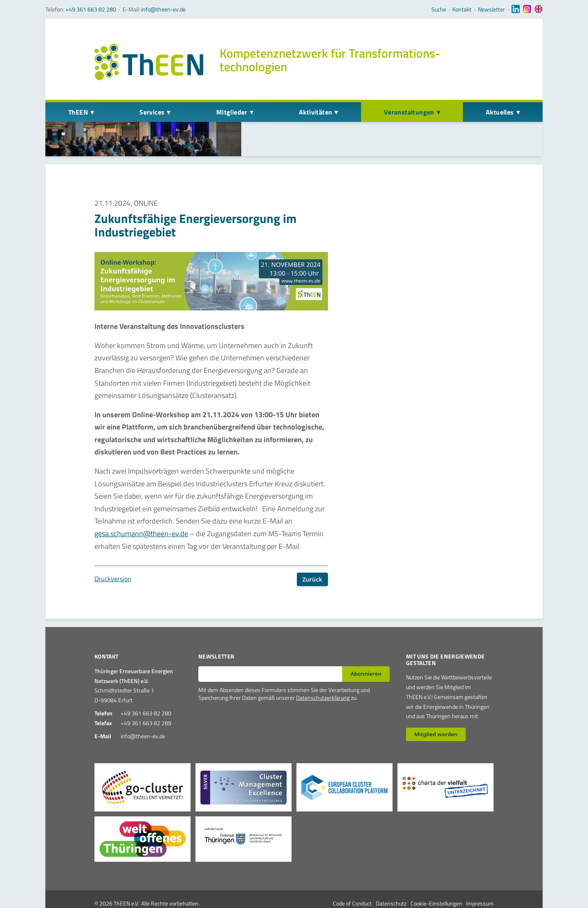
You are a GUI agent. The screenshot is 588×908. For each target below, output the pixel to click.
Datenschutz (391, 882)
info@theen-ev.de (163, 9)
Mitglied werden (436, 712)
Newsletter (491, 9)
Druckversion (113, 557)
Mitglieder (232, 112)
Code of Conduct (352, 882)
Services (152, 112)
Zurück (312, 557)
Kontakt (462, 9)
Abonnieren (366, 652)
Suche (439, 9)
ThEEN (78, 112)
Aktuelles (500, 112)
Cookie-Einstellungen (436, 882)
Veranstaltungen (409, 112)
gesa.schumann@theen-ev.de (141, 512)
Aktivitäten (315, 112)
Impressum (480, 882)
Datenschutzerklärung (323, 676)
